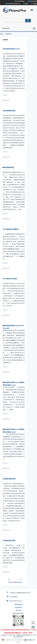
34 (17, 582)
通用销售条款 (19, 604)
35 (18, 582)
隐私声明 (19, 610)
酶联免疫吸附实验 (8, 167)
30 (10, 582)
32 (14, 582)
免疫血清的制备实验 (9, 111)
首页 (1, 34)
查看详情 (5, 95)
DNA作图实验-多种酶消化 (11, 229)
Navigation (6, 28)
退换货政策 (19, 607)
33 (15, 582)
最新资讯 (9, 34)
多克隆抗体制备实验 (9, 479)
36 (20, 582)
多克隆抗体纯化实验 (9, 541)
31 (12, 582)
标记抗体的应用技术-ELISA (11, 49)
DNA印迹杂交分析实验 (10, 279)
